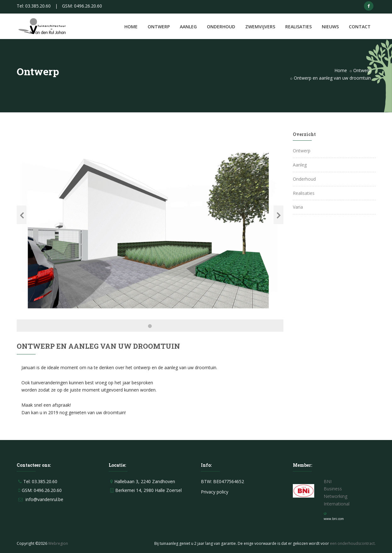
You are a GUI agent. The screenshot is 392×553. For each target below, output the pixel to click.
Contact (360, 27)
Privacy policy (215, 492)
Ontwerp (159, 27)
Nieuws (330, 27)
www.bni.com (334, 519)
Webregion (58, 543)
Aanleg (188, 27)
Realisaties (298, 27)
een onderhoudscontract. (353, 543)
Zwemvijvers (260, 27)
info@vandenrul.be (44, 499)
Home (131, 27)
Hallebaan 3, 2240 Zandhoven (145, 481)
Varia (298, 207)
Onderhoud (221, 27)
